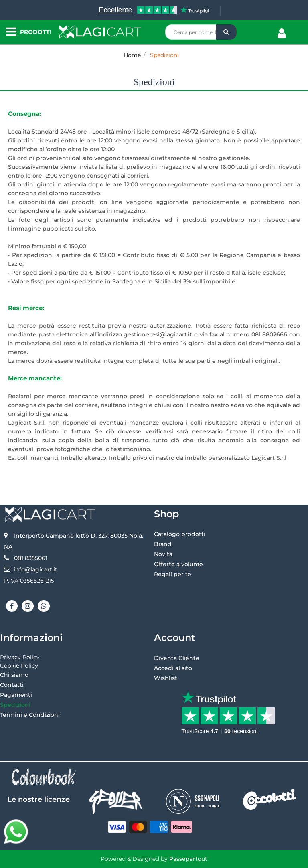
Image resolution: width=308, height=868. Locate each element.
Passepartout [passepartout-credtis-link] (188, 859)
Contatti (12, 685)
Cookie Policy (19, 666)
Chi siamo (14, 675)
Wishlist (166, 678)
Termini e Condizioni (30, 715)
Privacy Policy (20, 657)
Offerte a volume (178, 564)
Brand (163, 544)
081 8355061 (31, 558)
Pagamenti (16, 695)
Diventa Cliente (177, 658)
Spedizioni (164, 55)
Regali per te (173, 574)
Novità (163, 554)
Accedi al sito (173, 668)
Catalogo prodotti (180, 534)
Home (132, 55)
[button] (226, 32)
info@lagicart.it (35, 569)
